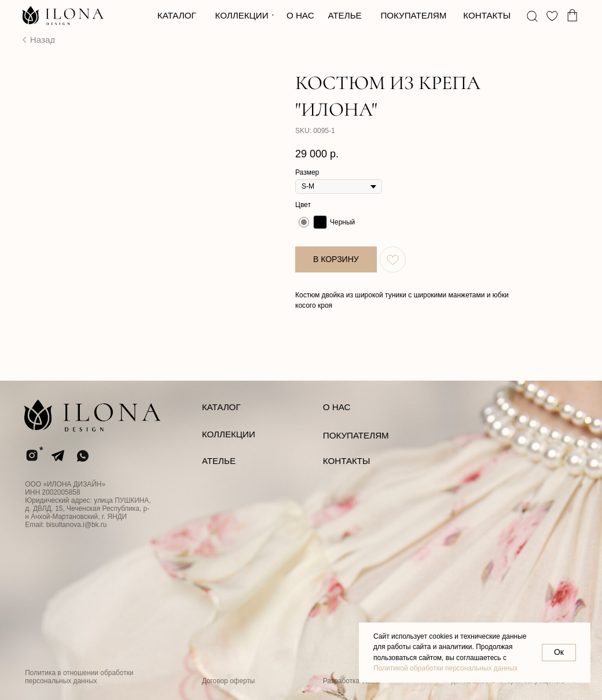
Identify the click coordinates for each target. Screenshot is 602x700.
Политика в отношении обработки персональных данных (79, 677)
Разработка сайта (351, 681)
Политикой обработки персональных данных (445, 668)
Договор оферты (229, 681)
